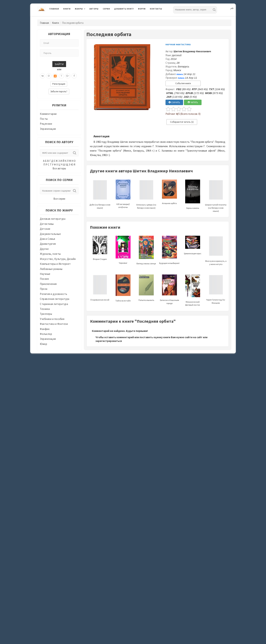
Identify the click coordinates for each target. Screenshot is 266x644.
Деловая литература (53, 219)
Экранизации (48, 129)
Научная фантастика (178, 45)
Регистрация (59, 84)
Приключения (48, 284)
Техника (45, 309)
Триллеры (46, 314)
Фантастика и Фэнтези (54, 324)
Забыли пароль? (59, 91)
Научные (45, 274)
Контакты (156, 9)
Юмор (43, 344)
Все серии (59, 199)
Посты (44, 119)
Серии (106, 9)
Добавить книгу (124, 9)
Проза (44, 289)
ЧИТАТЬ (193, 102)
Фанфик (45, 329)
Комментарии (48, 114)
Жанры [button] (79, 9)
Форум (142, 9)
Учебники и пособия (52, 319)
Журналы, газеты (50, 254)
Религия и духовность (53, 294)
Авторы (94, 9)
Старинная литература (54, 304)
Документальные (50, 234)
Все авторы (59, 168)
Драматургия (48, 244)
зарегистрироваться (109, 341)
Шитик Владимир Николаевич (192, 51)
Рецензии (46, 124)
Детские (45, 229)
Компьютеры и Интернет (55, 264)
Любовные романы (51, 269)
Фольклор (46, 334)
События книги (183, 83)
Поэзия (44, 279)
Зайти (59, 64)
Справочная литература (55, 299)
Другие (44, 249)
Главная (54, 9)
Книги (67, 9)
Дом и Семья (48, 239)
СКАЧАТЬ (174, 102)
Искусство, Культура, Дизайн (58, 259)
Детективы (47, 224)
